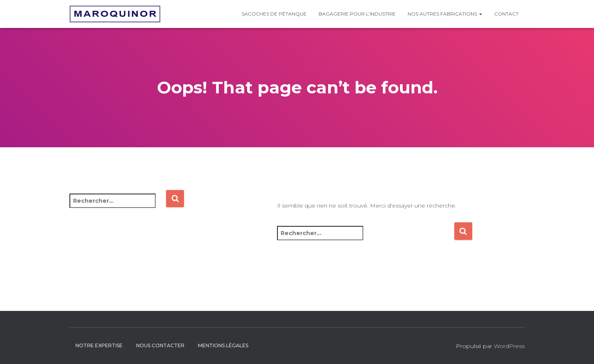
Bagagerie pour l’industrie (357, 14)
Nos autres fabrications (445, 14)
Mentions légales (223, 345)
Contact (506, 14)
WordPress (509, 346)
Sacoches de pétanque (274, 14)
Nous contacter (160, 345)
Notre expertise (99, 345)
